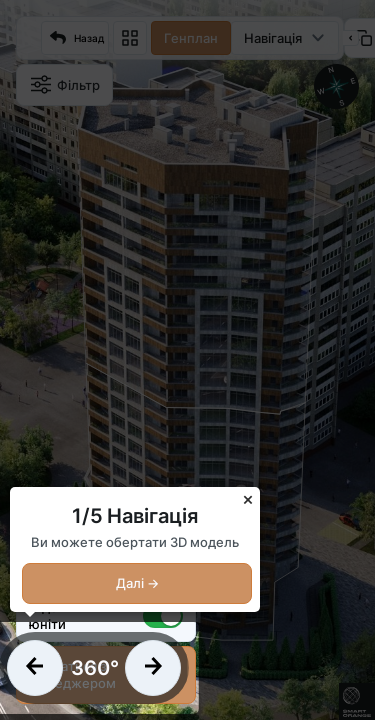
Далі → (137, 583)
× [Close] (248, 498)
